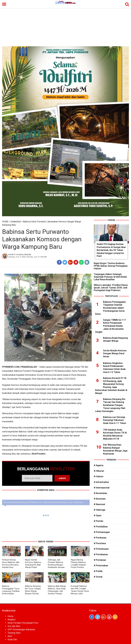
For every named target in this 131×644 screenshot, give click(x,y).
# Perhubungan (102, 532)
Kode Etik (12, 639)
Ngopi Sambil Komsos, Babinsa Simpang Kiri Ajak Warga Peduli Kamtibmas (33, 565)
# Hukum (99, 476)
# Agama (99, 465)
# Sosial (98, 577)
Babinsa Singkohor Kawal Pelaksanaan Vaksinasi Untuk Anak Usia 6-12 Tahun (114, 368)
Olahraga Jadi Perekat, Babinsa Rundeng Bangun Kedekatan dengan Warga (56, 565)
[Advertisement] (65, 25)
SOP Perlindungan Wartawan (21, 630)
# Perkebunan (101, 549)
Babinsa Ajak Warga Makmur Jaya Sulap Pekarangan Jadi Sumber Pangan (57, 590)
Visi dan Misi (14, 626)
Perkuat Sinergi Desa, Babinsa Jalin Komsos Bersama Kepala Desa (11, 564)
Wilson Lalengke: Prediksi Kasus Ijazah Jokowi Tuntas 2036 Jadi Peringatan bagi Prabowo (111, 288)
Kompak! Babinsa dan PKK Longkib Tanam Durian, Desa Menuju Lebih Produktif (80, 591)
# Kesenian (100, 499)
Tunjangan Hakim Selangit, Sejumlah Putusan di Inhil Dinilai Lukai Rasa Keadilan (110, 277)
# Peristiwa (100, 543)
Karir (10, 636)
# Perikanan (100, 538)
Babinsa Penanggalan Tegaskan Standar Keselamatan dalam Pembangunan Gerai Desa (110, 308)
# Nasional (99, 504)
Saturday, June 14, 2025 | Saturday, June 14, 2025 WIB (28, 257)
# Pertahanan (101, 554)
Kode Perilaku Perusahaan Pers (23, 623)
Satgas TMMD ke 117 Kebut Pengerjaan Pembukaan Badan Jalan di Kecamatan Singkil (111, 326)
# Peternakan (101, 565)
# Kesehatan (100, 493)
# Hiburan (99, 471)
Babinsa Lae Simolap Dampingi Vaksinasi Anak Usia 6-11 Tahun (115, 420)
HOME (5, 222)
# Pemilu (98, 521)
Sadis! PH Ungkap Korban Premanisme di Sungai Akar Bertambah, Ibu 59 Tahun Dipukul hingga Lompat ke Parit (111, 250)
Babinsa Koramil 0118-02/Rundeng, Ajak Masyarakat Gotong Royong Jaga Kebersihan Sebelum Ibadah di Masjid (111, 386)
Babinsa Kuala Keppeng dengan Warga (115, 339)
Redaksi (12, 620)
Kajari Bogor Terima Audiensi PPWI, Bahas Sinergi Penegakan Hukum (111, 266)
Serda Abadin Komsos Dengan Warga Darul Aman (115, 354)
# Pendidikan (101, 527)
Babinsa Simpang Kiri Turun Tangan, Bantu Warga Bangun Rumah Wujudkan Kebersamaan (33, 592)
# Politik (98, 571)
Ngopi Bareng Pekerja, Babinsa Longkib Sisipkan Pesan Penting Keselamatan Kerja (79, 565)
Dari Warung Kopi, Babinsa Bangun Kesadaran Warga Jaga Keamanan (115, 449)
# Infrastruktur (101, 482)
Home (11, 616)
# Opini (98, 515)
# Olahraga (100, 510)
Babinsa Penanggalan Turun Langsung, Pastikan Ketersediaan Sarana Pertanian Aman (11, 592)
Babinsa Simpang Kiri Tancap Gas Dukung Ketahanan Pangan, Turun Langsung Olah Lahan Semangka (110, 405)
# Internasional (102, 488)
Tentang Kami (14, 633)
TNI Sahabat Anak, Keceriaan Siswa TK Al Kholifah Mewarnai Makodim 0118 (115, 434)
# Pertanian (100, 560)
